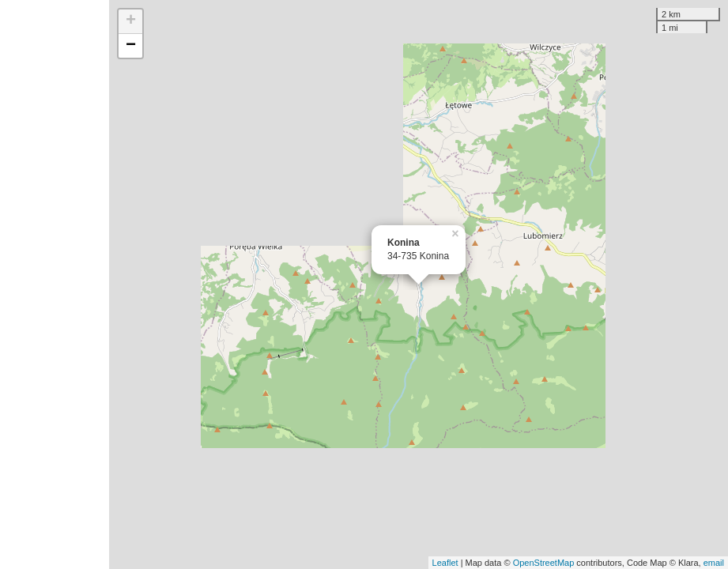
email (714, 563)
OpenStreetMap (544, 563)
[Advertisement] (55, 284)
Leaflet (445, 563)
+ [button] (131, 21)
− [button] (131, 46)
